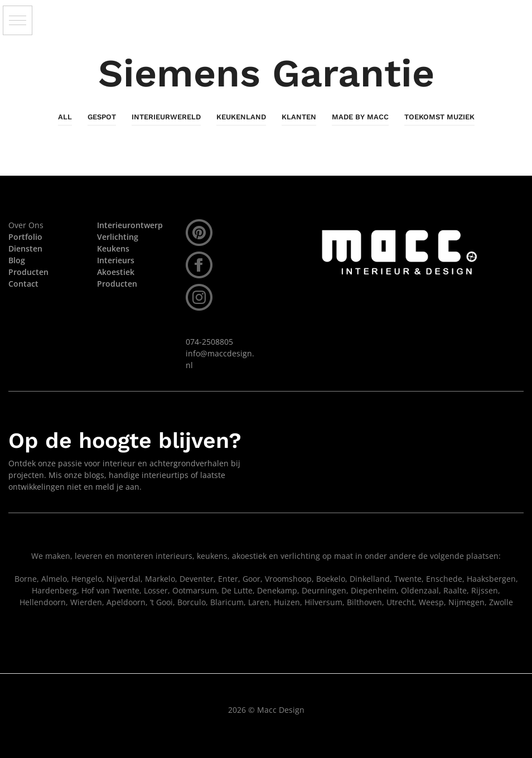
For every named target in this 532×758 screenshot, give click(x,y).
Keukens (113, 248)
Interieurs (116, 260)
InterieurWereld (166, 117)
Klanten (299, 117)
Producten (117, 284)
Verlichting (118, 237)
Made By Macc (360, 117)
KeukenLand (241, 117)
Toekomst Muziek (439, 117)
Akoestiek (116, 272)
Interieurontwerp (130, 225)
